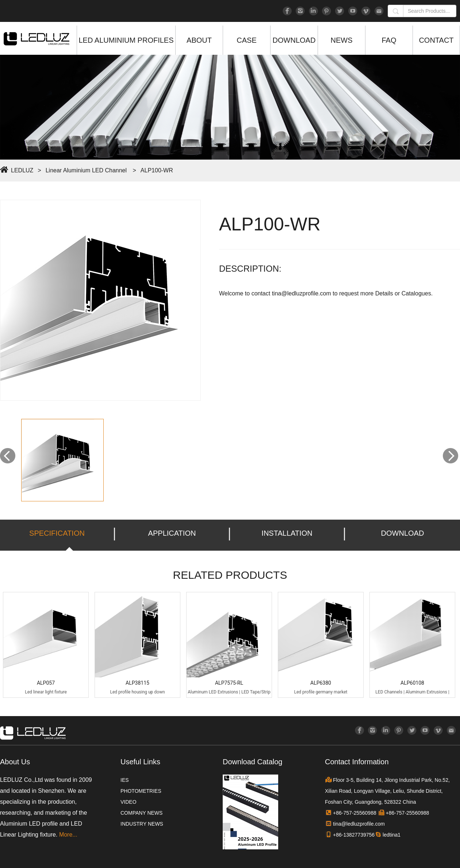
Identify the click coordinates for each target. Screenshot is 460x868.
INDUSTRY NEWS (142, 824)
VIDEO (129, 802)
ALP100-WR (157, 170)
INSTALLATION (287, 533)
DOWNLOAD (294, 40)
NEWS (342, 40)
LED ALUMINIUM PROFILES (126, 40)
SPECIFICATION (57, 533)
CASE (246, 40)
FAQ (389, 40)
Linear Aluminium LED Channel (86, 170)
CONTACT (436, 40)
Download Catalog (252, 762)
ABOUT (199, 40)
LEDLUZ (22, 170)
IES (125, 780)
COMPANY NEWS (141, 813)
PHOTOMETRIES (141, 791)
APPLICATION (172, 533)
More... (68, 835)
